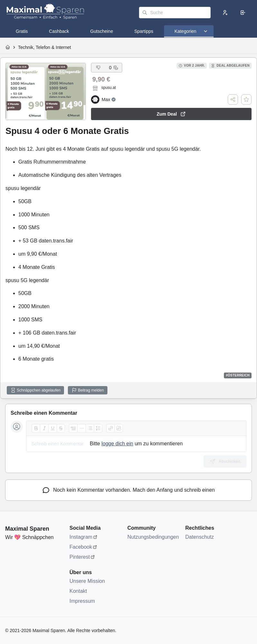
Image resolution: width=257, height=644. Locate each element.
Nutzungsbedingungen (153, 537)
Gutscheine (102, 31)
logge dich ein (117, 444)
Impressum (82, 601)
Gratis (22, 31)
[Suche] (175, 13)
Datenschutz (200, 537)
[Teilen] (233, 99)
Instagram (81, 537)
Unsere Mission (87, 581)
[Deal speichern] (246, 99)
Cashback (59, 31)
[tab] (22, 31)
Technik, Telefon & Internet (45, 47)
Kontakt (78, 591)
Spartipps (144, 31)
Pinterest (80, 557)
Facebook (81, 547)
